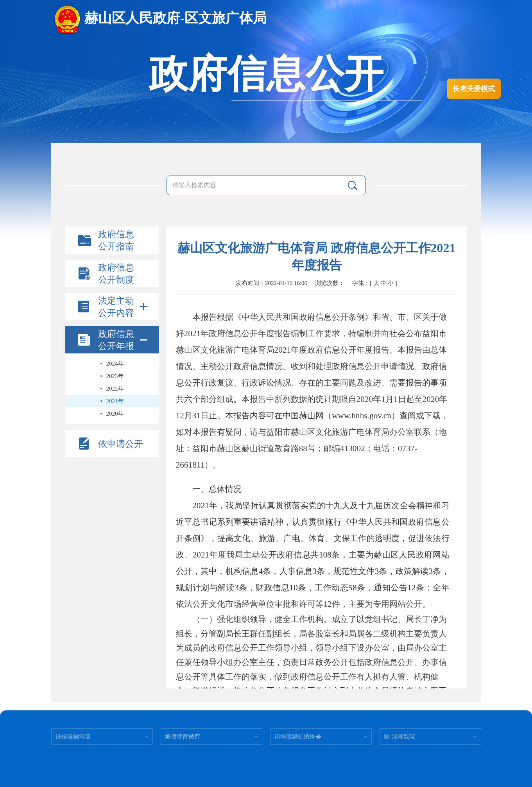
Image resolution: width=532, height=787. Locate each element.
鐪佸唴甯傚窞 (183, 737)
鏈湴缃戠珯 (399, 737)
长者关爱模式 (474, 89)
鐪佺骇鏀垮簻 (73, 737)
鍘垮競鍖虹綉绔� (298, 737)
